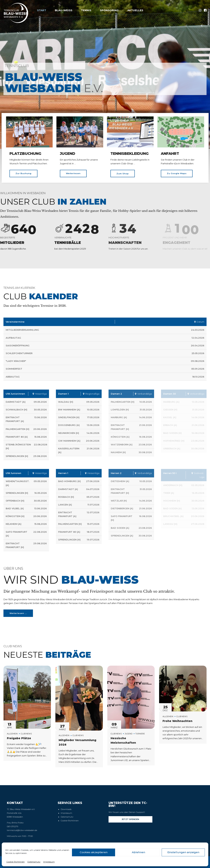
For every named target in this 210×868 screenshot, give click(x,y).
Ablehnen (138, 852)
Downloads (66, 809)
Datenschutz (34, 862)
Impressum (49, 862)
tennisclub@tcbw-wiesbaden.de (22, 830)
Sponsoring (109, 10)
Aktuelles (135, 10)
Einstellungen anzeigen (183, 852)
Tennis (86, 10)
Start (42, 10)
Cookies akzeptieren (94, 852)
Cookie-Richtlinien (16, 862)
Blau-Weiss (64, 10)
